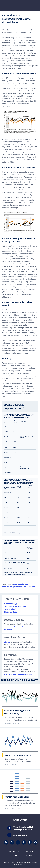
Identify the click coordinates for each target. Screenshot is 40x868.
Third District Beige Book (16, 797)
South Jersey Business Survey (18, 755)
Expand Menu (37, 6)
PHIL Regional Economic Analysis (18, 674)
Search (32, 6)
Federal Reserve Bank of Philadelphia (9, 6)
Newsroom (30, 851)
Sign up (7, 642)
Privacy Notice (13, 851)
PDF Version (9, 603)
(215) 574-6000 (20, 835)
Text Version (10, 609)
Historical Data (10, 612)
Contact (29, 855)
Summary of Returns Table (15, 606)
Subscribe (13, 855)
